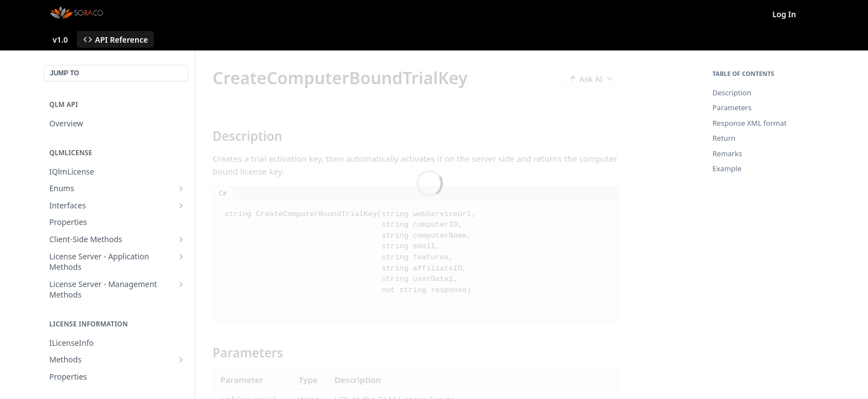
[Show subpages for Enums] (181, 188)
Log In (784, 14)
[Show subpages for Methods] (181, 360)
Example (727, 168)
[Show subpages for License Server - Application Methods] (181, 257)
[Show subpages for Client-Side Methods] (181, 239)
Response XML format (750, 123)
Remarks (727, 154)
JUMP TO (64, 73)
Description (732, 93)
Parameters (732, 108)
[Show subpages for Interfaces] (181, 206)
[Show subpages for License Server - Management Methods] (181, 284)
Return (724, 138)
